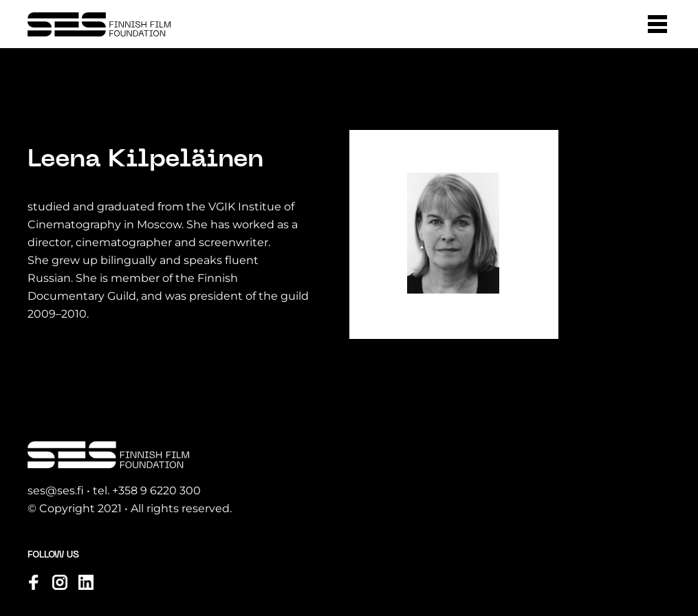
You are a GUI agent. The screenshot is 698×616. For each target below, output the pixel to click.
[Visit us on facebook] (34, 582)
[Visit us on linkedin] (86, 582)
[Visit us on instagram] (60, 582)
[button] (657, 24)
